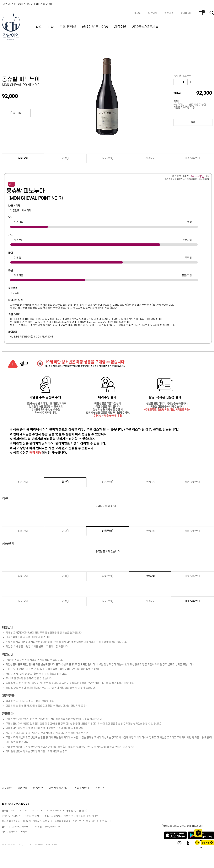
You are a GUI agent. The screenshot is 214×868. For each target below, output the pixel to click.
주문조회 (169, 13)
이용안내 (22, 788)
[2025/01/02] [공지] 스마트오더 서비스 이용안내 (27, 4)
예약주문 (120, 27)
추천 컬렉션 (68, 27)
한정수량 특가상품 (95, 27)
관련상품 (150, 158)
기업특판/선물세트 (145, 27)
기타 (51, 27)
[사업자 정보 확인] (101, 821)
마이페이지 (186, 13)
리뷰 (65, 158)
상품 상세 (23, 158)
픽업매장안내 (82, 788)
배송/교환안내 (192, 158)
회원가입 (153, 13)
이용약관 (38, 788)
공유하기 (16, 113)
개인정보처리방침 (59, 788)
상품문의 (108, 158)
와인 (39, 27)
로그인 (138, 13)
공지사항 (7, 788)
